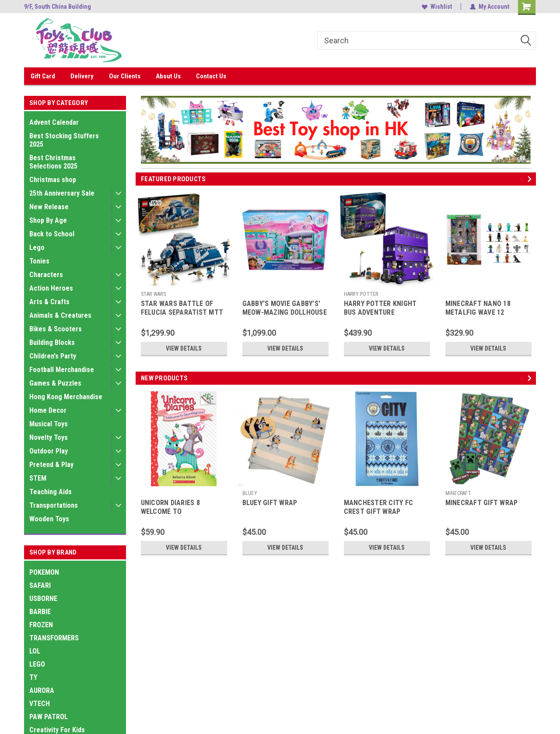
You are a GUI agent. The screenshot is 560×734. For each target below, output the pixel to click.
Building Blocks (52, 342)
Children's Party (53, 356)
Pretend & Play (51, 465)
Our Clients (125, 76)
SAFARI (40, 585)
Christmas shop (53, 180)
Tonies (39, 261)
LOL (35, 651)
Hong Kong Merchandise (66, 397)
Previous (523, 179)
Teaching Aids (51, 492)
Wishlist (437, 7)
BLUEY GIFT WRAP (270, 503)
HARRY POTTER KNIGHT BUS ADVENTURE (380, 308)
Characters (46, 275)
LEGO (37, 664)
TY (33, 677)
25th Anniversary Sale (62, 193)
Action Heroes (51, 288)
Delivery (82, 76)
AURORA (42, 690)
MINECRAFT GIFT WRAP (482, 503)
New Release (49, 207)
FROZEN (41, 625)
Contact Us (211, 76)
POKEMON (44, 572)
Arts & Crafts (49, 302)
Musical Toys (49, 424)
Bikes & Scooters (56, 329)
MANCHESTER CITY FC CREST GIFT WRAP (379, 507)
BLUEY (250, 493)
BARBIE (40, 612)
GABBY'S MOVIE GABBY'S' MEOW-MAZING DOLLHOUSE (285, 308)
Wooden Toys (49, 519)
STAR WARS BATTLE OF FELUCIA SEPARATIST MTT (182, 308)
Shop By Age (48, 220)
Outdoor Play (49, 451)
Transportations (54, 505)
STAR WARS (153, 294)
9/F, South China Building (58, 7)
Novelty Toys (49, 437)
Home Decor (48, 410)
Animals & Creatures (60, 315)
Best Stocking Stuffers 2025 (64, 140)
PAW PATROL (49, 717)
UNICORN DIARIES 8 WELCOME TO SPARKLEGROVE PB (170, 511)
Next (531, 179)
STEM (38, 478)
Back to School (52, 234)
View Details (184, 348)
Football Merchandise (62, 370)
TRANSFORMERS (54, 638)
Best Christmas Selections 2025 (53, 162)
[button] (336, 130)
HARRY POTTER (361, 294)
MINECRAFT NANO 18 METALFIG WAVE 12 (478, 308)
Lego (37, 248)
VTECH (40, 704)
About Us (168, 76)
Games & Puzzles (55, 383)
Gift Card (43, 76)
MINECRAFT (458, 493)
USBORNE (43, 599)
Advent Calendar (54, 122)
